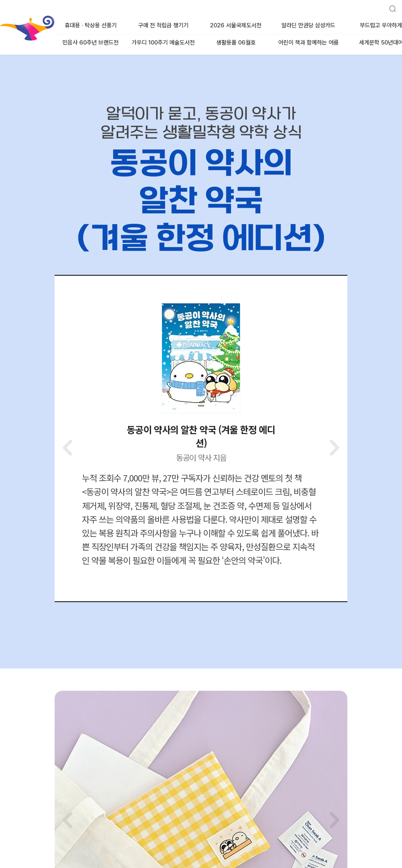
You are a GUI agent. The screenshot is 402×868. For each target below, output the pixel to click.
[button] (334, 447)
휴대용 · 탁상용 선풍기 (91, 25)
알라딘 (1, 19)
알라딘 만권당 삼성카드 (308, 25)
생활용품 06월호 (236, 43)
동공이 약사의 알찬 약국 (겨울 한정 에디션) (201, 436)
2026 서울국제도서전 (236, 25)
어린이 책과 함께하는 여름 (309, 43)
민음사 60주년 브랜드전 (91, 43)
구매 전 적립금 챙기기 (163, 25)
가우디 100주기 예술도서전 (163, 43)
